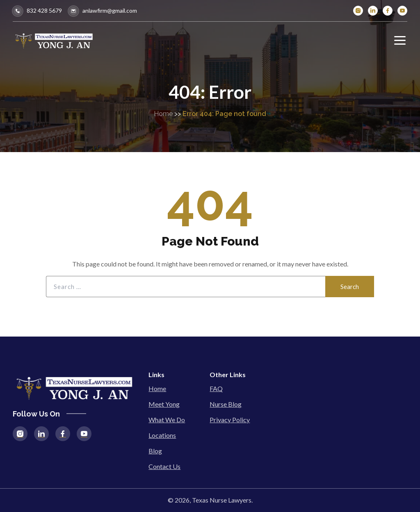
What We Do (167, 420)
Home (163, 114)
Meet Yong (164, 404)
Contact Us (164, 466)
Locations (162, 435)
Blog (155, 451)
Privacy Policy (230, 420)
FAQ (216, 388)
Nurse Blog (226, 404)
